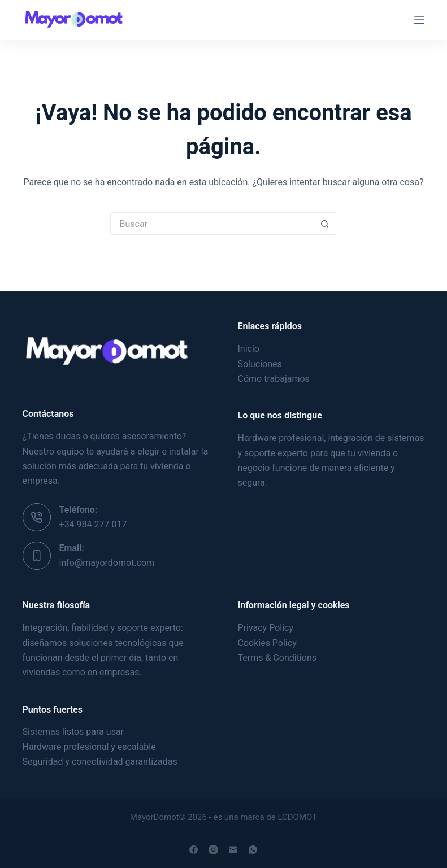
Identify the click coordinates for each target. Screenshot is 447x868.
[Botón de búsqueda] (325, 224)
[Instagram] (213, 850)
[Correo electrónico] (233, 850)
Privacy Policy (265, 628)
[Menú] (419, 20)
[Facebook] (194, 850)
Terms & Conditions (277, 658)
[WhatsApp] (253, 850)
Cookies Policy (267, 643)
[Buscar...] (212, 224)
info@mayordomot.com (107, 563)
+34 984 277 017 (93, 524)
